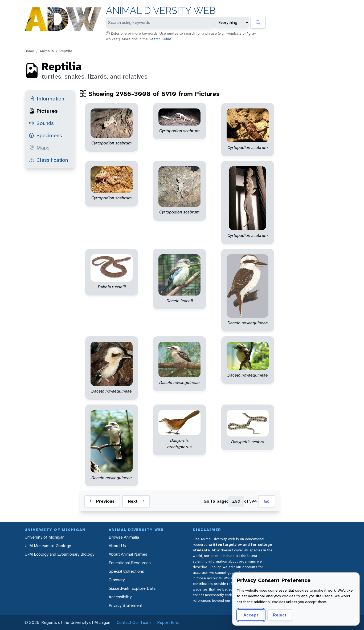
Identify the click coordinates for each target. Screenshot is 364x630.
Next (136, 501)
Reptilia (66, 51)
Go (267, 501)
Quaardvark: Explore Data (132, 588)
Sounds (41, 123)
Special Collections (126, 571)
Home (29, 51)
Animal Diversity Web (161, 11)
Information (47, 99)
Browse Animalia (124, 537)
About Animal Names (128, 554)
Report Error (168, 622)
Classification (48, 160)
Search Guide (160, 39)
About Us (117, 546)
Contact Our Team (134, 622)
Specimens (46, 135)
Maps (39, 148)
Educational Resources (130, 563)
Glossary (117, 580)
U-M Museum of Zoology (48, 546)
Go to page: (216, 501)
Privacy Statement (126, 605)
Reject (280, 615)
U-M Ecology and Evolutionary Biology (59, 554)
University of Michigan (44, 537)
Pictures (43, 111)
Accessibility (120, 597)
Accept (251, 615)
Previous (102, 501)
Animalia (47, 51)
